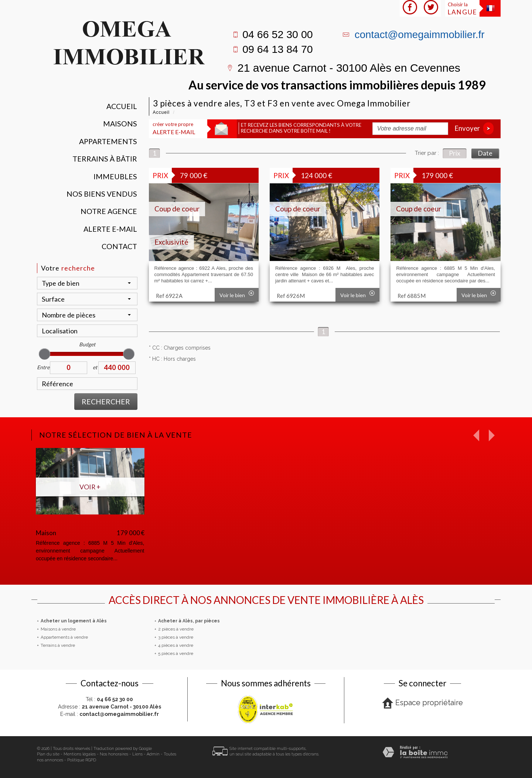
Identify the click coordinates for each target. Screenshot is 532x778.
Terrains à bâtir (105, 159)
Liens (137, 754)
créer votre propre (174, 128)
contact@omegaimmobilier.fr (420, 35)
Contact (119, 246)
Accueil (122, 106)
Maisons (120, 124)
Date (485, 153)
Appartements (108, 141)
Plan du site (48, 754)
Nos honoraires (114, 754)
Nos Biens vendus (102, 194)
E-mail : (110, 714)
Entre (43, 367)
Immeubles (115, 176)
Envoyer (474, 128)
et (95, 367)
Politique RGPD (82, 760)
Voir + (90, 487)
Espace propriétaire (422, 703)
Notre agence (109, 211)
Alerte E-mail (110, 229)
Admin (153, 754)
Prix (455, 153)
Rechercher (106, 402)
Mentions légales (80, 754)
